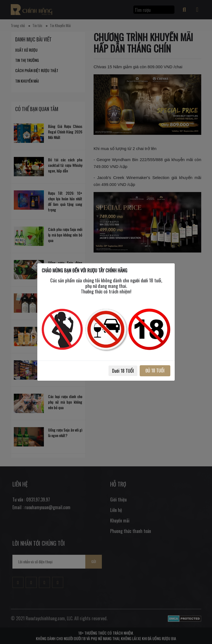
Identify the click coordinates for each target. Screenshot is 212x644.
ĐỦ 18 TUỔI (155, 370)
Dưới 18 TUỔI (123, 371)
